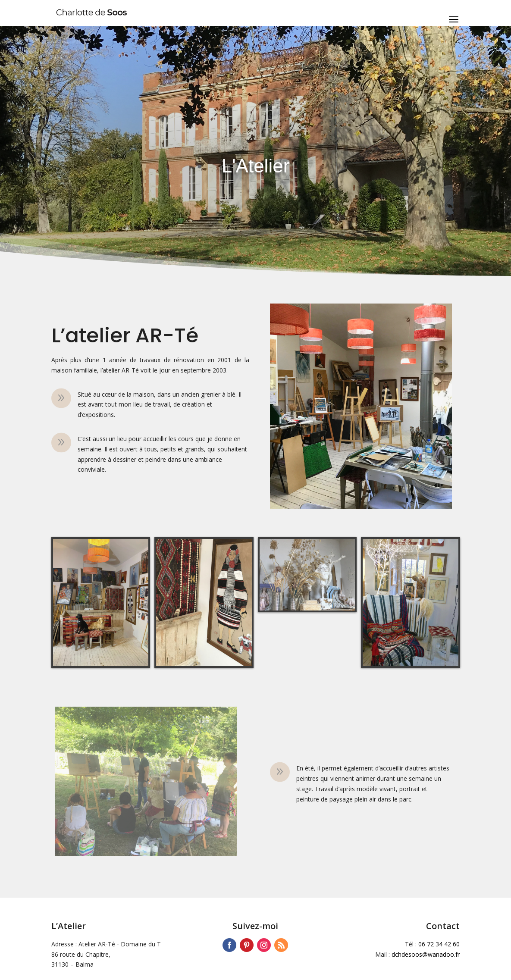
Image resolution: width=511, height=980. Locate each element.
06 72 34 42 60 (439, 944)
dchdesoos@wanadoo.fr (426, 954)
